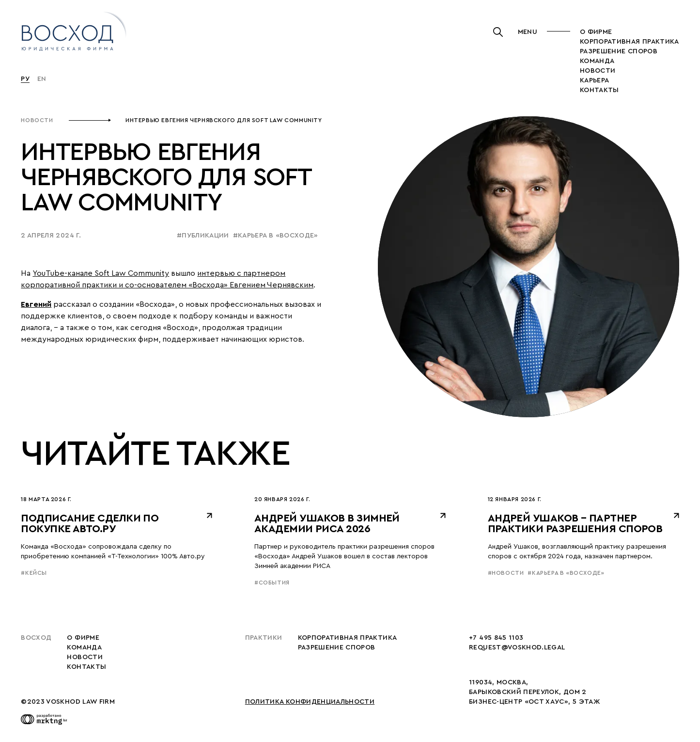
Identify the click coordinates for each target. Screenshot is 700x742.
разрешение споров (619, 51)
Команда (597, 61)
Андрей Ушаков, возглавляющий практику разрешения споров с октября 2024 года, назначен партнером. (577, 552)
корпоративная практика (630, 42)
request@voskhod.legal (517, 647)
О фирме (596, 32)
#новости (506, 573)
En (42, 79)
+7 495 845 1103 (496, 638)
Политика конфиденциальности (310, 702)
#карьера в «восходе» (276, 236)
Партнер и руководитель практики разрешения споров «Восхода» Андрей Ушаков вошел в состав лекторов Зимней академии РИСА (344, 556)
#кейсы (34, 573)
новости (598, 71)
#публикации (203, 236)
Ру (25, 79)
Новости (37, 120)
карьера (594, 80)
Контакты (599, 90)
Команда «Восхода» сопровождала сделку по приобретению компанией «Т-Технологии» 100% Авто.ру (113, 552)
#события (272, 583)
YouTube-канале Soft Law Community (101, 273)
